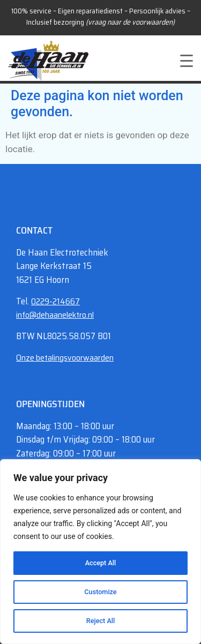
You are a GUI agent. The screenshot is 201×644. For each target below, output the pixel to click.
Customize (100, 592)
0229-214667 (55, 301)
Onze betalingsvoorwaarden (65, 358)
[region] (100, 552)
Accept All (101, 563)
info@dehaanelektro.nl (55, 315)
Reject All (100, 621)
